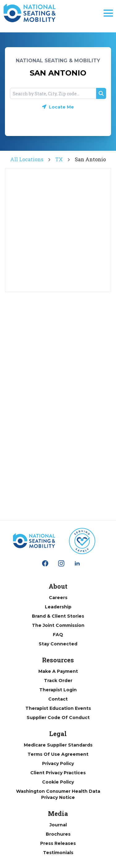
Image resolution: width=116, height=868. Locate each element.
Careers (58, 598)
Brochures (58, 834)
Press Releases (58, 843)
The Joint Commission (58, 625)
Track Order (58, 681)
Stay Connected (58, 644)
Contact (58, 699)
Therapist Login (58, 690)
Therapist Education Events (58, 708)
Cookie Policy (58, 782)
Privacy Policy (58, 763)
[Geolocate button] (58, 107)
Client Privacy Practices (58, 773)
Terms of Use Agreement (58, 754)
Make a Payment (58, 671)
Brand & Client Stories (58, 616)
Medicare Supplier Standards (58, 745)
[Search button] (101, 93)
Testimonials (58, 853)
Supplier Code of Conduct (58, 718)
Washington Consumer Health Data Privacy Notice (58, 794)
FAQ (58, 635)
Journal (58, 825)
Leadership (58, 607)
